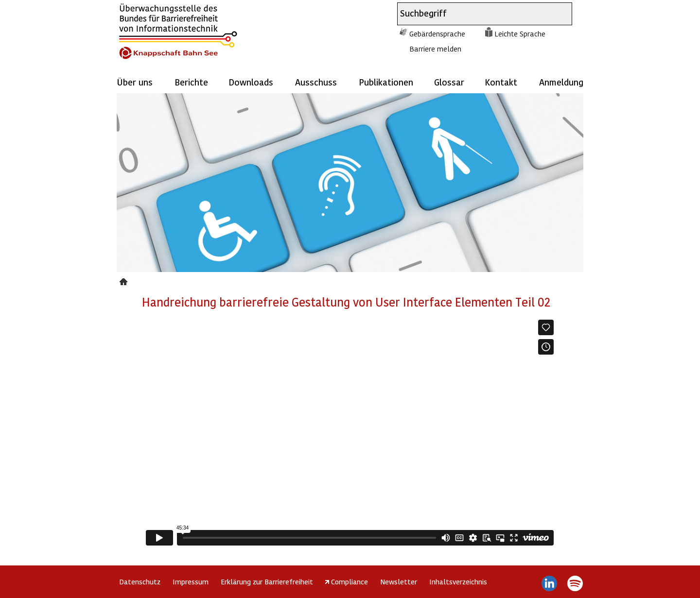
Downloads (251, 82)
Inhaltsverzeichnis (458, 581)
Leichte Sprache (520, 34)
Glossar (449, 82)
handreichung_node (125, 280)
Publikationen (386, 82)
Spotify (575, 583)
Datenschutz (140, 581)
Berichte (191, 82)
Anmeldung (561, 82)
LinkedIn (550, 583)
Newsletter (399, 581)
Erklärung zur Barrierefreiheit (267, 581)
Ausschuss (316, 82)
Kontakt (501, 82)
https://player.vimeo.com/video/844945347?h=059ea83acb (350, 433)
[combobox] (476, 14)
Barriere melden (435, 49)
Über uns (135, 82)
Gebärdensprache (437, 34)
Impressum (191, 581)
